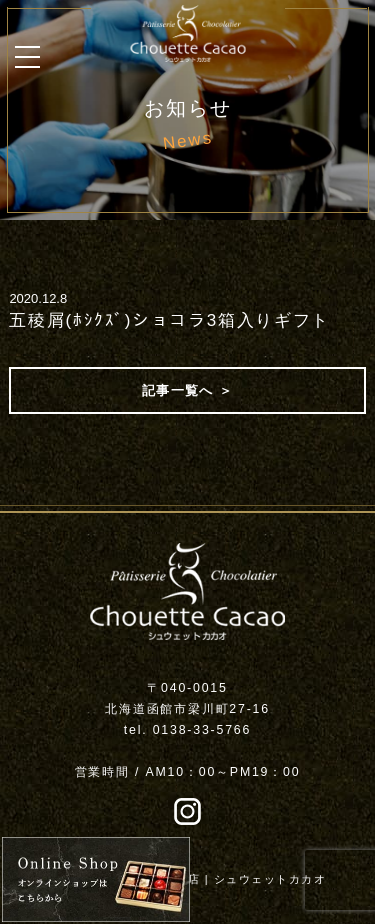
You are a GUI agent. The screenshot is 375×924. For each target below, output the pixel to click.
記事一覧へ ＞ (187, 390)
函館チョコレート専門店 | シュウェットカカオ (194, 879)
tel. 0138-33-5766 (187, 730)
